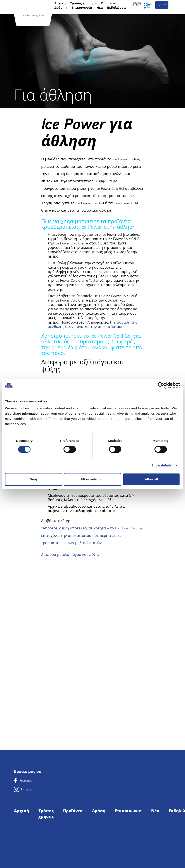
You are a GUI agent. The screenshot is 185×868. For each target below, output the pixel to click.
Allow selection (92, 479)
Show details (162, 465)
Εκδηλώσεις (112, 26)
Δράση (88, 20)
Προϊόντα (65, 20)
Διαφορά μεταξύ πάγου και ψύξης (70, 554)
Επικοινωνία (68, 26)
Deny (34, 479)
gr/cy (162, 15)
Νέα (91, 26)
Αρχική (62, 14)
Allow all (151, 479)
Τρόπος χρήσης (92, 14)
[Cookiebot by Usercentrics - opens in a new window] (161, 385)
